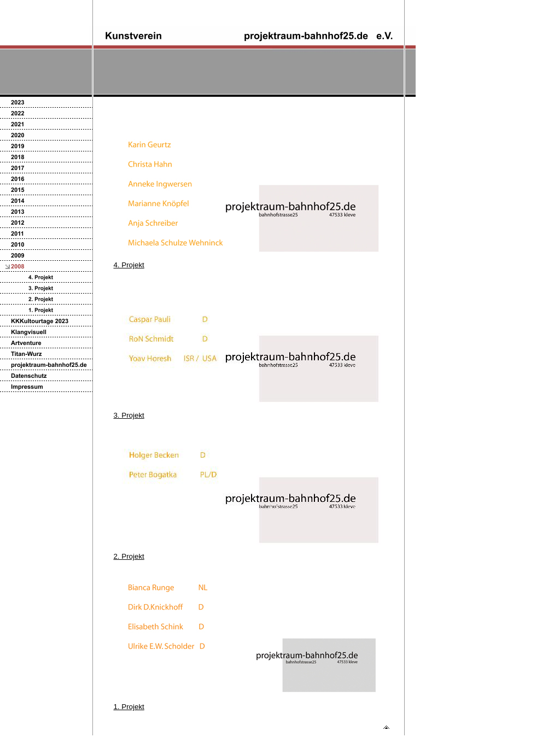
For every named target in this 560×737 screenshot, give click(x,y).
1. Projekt (129, 707)
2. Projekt (129, 556)
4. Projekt (129, 265)
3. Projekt (129, 415)
